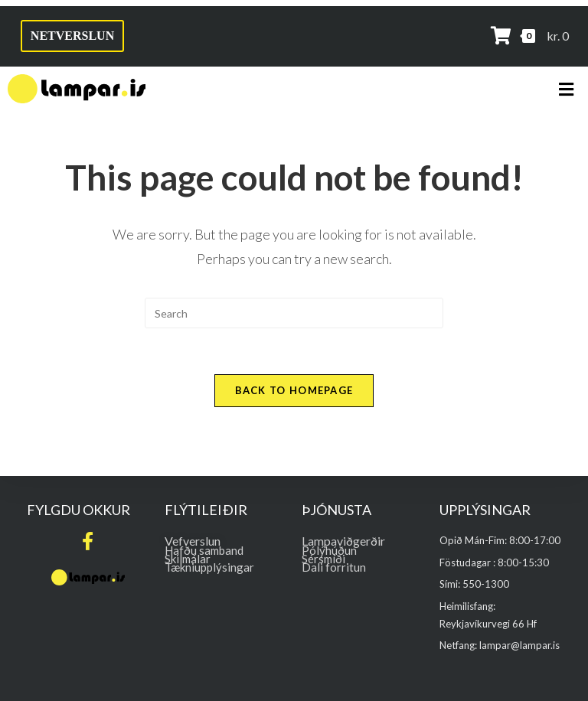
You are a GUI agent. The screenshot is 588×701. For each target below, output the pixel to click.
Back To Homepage (294, 390)
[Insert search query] (294, 313)
